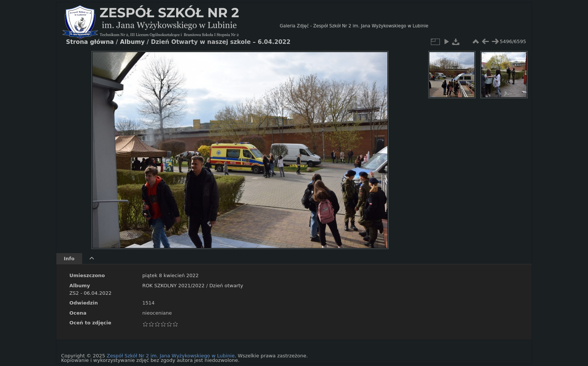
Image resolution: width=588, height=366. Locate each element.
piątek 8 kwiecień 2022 (170, 275)
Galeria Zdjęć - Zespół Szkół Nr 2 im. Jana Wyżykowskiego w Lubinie (354, 26)
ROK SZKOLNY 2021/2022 (173, 286)
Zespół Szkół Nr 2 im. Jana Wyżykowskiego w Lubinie (171, 356)
